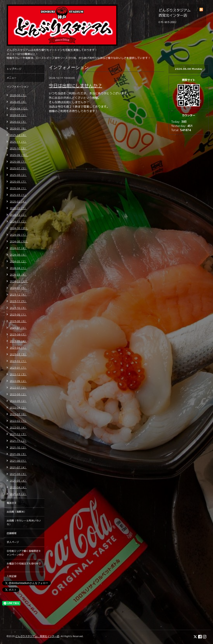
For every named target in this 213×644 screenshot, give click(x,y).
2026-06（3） (18, 95)
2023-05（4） (18, 341)
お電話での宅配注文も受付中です (24, 565)
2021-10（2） (18, 447)
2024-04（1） (18, 268)
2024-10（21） (19, 228)
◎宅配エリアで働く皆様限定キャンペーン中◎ (24, 553)
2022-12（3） (18, 374)
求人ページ (13, 542)
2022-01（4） (18, 428)
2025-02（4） (18, 202)
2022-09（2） (18, 381)
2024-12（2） (18, 215)
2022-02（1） (18, 421)
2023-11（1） (18, 301)
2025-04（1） (18, 188)
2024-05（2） (18, 261)
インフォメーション (18, 87)
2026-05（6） (18, 102)
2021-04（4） (18, 487)
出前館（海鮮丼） (16, 512)
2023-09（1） (18, 315)
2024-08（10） (19, 241)
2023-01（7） (18, 368)
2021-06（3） (18, 474)
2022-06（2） (18, 394)
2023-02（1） (18, 361)
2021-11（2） (18, 441)
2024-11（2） (18, 222)
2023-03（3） (18, 354)
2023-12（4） (18, 295)
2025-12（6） (18, 135)
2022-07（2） (18, 388)
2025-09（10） (19, 155)
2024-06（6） (18, 255)
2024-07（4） (18, 248)
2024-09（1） (18, 235)
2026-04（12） (19, 109)
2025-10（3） (18, 148)
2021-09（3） (18, 454)
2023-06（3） (18, 335)
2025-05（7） (18, 182)
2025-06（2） (18, 175)
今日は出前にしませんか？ (75, 86)
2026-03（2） (18, 115)
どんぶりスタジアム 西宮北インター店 (37, 636)
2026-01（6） (18, 128)
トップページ (14, 69)
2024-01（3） (18, 288)
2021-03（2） (18, 494)
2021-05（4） (18, 481)
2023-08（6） (18, 321)
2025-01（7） (18, 208)
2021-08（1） (18, 461)
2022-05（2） (18, 401)
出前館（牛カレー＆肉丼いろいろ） (24, 522)
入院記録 (12, 576)
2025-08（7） (18, 162)
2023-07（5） (18, 328)
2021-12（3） (18, 434)
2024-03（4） (18, 275)
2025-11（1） (18, 142)
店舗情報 (12, 533)
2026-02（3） (18, 122)
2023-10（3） (18, 308)
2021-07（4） (18, 467)
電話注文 (12, 503)
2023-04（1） (18, 348)
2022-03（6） (18, 414)
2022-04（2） (18, 408)
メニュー (12, 78)
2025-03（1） (18, 195)
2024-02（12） (19, 281)
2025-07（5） (18, 168)
